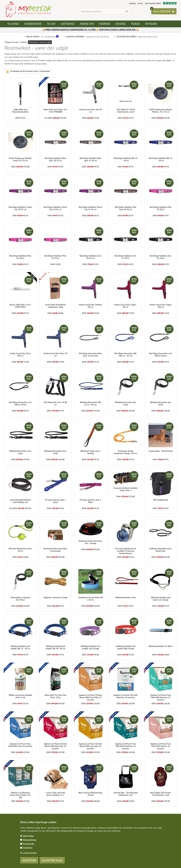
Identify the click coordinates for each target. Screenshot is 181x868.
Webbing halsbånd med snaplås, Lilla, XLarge (90, 647)
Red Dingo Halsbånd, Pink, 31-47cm (56, 257)
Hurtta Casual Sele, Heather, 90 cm (90, 306)
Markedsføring (30, 840)
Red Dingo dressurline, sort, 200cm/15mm (20, 403)
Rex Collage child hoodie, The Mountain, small (161, 794)
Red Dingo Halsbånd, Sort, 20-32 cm (91, 257)
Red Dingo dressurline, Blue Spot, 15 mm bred (91, 355)
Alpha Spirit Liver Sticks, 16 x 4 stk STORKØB (55, 111)
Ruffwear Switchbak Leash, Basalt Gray (161, 550)
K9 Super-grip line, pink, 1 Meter (90, 501)
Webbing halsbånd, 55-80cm (161, 646)
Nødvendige (28, 836)
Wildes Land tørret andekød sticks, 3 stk (20, 696)
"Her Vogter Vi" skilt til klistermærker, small (126, 111)
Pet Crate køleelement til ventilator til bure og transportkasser (126, 551)
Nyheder (151, 24)
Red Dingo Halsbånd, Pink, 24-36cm (20, 257)
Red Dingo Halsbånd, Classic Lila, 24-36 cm (55, 208)
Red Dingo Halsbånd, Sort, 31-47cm (126, 257)
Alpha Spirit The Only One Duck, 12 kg (55, 696)
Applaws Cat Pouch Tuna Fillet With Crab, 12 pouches (20, 745)
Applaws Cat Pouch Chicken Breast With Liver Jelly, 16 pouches (90, 746)
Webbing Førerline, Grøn (126, 597)
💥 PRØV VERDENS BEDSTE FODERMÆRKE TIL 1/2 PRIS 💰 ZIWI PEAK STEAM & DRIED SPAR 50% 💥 (91, 29)
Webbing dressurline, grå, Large (126, 403)
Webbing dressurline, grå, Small (161, 403)
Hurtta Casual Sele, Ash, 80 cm (90, 111)
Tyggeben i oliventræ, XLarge (55, 597)
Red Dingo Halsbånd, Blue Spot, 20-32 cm (56, 159)
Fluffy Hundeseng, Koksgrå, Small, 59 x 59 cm (20, 159)
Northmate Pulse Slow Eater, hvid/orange (55, 550)
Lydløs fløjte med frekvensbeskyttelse (20, 111)
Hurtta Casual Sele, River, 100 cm (20, 355)
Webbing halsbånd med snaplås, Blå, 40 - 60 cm (55, 647)
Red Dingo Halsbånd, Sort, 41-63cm (161, 257)
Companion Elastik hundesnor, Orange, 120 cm (126, 452)
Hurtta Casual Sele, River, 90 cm (56, 355)
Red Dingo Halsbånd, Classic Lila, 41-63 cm (91, 208)
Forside (132, 3)
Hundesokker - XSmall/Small (161, 451)
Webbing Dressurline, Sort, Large (20, 452)
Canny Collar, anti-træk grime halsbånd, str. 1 (55, 794)
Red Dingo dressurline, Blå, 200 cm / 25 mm (126, 355)
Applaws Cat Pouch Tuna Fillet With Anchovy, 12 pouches (161, 697)
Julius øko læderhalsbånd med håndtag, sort (20, 501)
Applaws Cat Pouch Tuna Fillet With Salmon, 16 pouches (161, 746)
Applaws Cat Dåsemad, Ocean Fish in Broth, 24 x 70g (20, 795)
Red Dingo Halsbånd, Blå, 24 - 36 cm (126, 159)
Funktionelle (29, 844)
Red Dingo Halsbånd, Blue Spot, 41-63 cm (90, 159)
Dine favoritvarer (153, 3)
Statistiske (28, 848)
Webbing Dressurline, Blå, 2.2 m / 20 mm (90, 403)
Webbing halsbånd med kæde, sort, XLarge (161, 599)
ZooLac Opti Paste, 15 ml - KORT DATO (20, 306)
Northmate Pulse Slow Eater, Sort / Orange (91, 542)
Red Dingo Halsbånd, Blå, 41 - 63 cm (161, 159)
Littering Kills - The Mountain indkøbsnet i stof (126, 794)
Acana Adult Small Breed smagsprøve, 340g (55, 306)
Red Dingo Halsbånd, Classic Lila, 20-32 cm (20, 208)
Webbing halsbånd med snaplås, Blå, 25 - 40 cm (20, 647)
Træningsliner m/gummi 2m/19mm (20, 599)
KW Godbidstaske (161, 500)
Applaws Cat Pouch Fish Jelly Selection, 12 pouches (126, 696)
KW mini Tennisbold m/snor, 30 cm (20, 550)
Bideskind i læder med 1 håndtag (90, 452)
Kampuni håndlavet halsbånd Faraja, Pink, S (126, 489)
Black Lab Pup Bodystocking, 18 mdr (90, 794)
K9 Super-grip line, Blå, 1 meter (55, 501)
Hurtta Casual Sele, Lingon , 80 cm (125, 306)
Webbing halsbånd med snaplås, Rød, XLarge (126, 647)
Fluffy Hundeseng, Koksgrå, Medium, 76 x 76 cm (161, 111)
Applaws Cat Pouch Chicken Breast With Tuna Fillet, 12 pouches (90, 697)
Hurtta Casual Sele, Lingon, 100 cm (161, 306)
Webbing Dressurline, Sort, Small (55, 452)
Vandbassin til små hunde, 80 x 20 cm (90, 599)
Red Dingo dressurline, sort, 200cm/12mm (161, 355)
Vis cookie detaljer (28, 853)
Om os (140, 3)
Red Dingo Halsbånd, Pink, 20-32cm (161, 208)
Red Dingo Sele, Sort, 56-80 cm (56, 403)
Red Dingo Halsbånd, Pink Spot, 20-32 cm (126, 208)
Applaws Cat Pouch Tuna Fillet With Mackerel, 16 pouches (126, 746)
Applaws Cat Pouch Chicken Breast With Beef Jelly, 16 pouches (56, 746)
